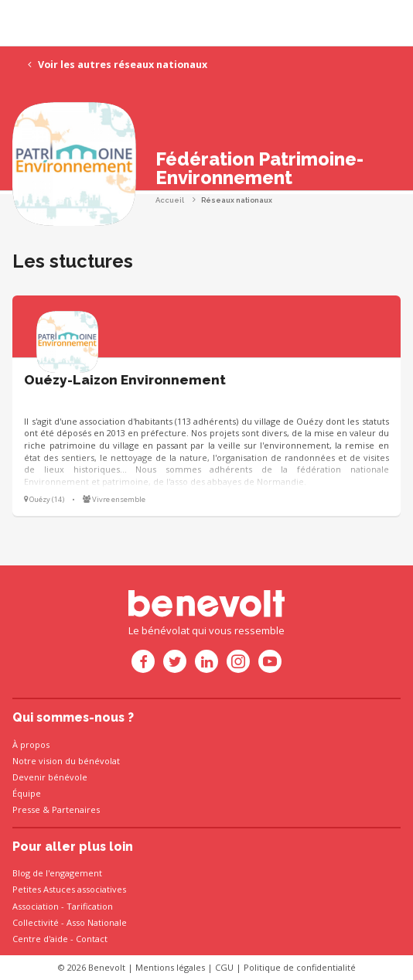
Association (36, 906)
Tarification (90, 906)
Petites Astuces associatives (69, 889)
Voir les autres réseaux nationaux (118, 65)
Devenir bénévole (50, 777)
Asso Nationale (97, 922)
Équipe (27, 793)
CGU (224, 967)
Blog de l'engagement (57, 873)
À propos (31, 744)
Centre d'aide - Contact (60, 939)
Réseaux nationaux (237, 200)
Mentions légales (170, 967)
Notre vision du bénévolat (66, 761)
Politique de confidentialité (300, 967)
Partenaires (76, 809)
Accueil (170, 200)
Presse (26, 809)
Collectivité (36, 922)
